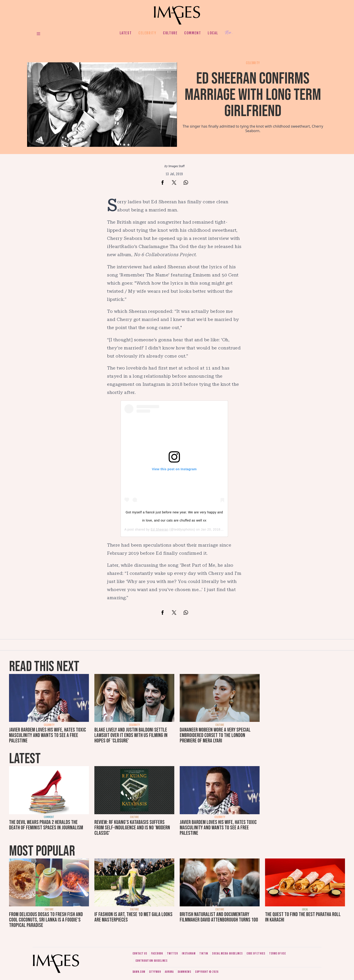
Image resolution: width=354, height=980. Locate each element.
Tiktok (204, 953)
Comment (193, 33)
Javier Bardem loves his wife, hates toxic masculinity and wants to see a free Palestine (48, 735)
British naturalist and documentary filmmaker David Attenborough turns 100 (219, 917)
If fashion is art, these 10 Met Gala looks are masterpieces (133, 917)
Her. (229, 33)
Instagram (189, 953)
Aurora (169, 972)
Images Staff (177, 166)
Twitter (172, 953)
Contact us (140, 953)
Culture (170, 33)
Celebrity (147, 33)
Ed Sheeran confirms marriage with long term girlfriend (253, 95)
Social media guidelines (227, 953)
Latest (126, 33)
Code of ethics (256, 953)
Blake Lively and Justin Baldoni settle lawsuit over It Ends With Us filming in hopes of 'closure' (131, 735)
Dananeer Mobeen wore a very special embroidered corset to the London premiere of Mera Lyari (215, 735)
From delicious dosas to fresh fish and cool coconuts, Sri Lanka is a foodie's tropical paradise (46, 920)
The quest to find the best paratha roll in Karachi (303, 917)
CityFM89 (155, 972)
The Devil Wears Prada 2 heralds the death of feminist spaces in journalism (46, 825)
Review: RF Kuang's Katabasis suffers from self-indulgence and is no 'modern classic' (132, 828)
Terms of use (277, 953)
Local (213, 33)
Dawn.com (139, 972)
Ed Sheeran (160, 529)
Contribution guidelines (151, 961)
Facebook (157, 953)
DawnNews (184, 972)
